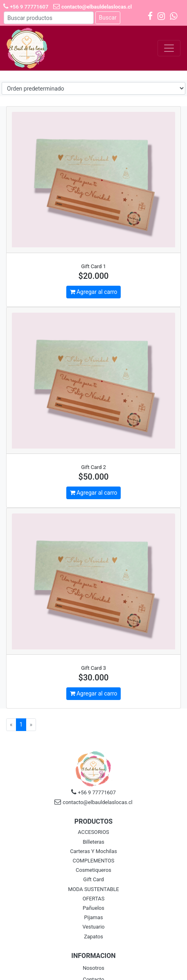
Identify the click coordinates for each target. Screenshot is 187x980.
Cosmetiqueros (93, 870)
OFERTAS (94, 899)
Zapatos (93, 937)
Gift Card (93, 879)
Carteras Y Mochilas (93, 851)
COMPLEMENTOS (94, 861)
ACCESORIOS (93, 832)
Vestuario (93, 927)
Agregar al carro (94, 292)
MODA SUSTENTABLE (93, 889)
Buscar (108, 18)
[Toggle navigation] (169, 48)
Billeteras (93, 842)
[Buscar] (49, 18)
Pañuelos (93, 908)
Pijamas (94, 917)
